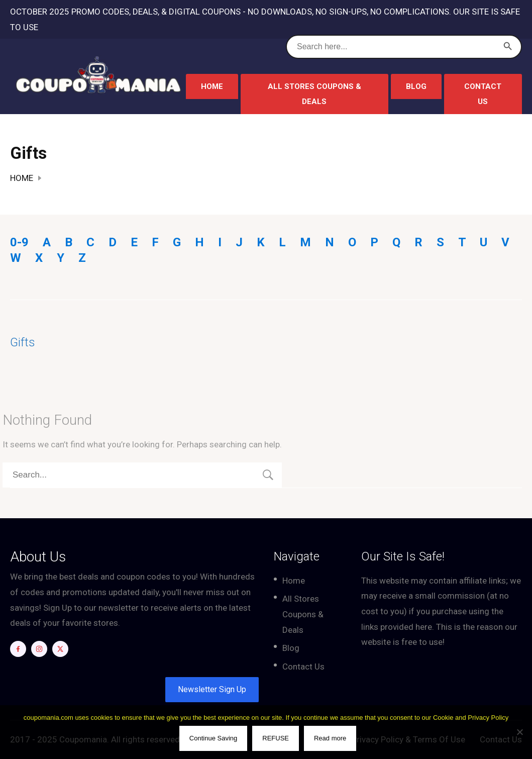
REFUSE (277, 739)
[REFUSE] (519, 732)
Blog (416, 86)
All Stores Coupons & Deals (314, 94)
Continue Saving (214, 739)
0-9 (19, 242)
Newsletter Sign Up (212, 689)
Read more (331, 739)
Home (212, 86)
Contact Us (483, 94)
